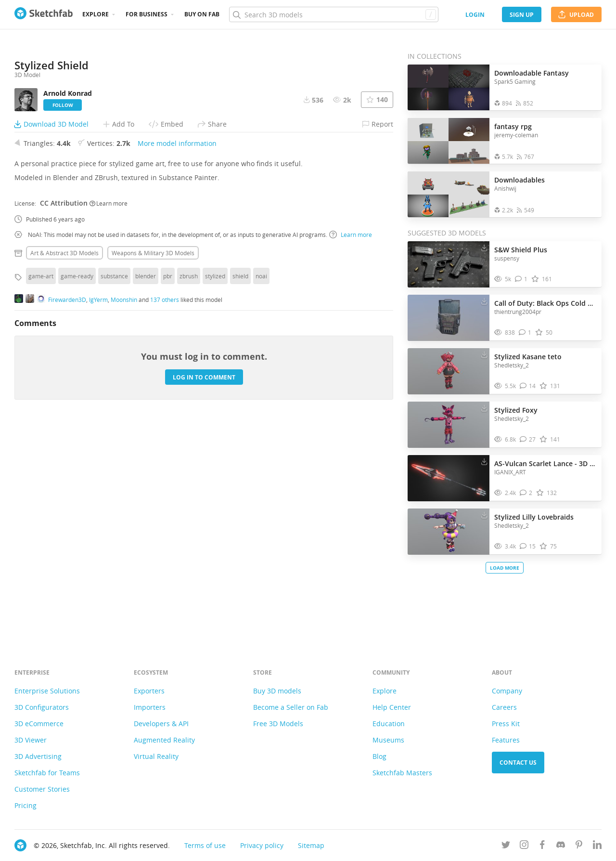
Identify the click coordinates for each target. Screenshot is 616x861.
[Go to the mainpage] (44, 14)
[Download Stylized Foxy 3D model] (484, 408)
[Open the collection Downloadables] (449, 194)
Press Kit (506, 724)
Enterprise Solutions (47, 691)
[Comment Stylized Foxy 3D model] (528, 439)
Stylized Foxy (516, 410)
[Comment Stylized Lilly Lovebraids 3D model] (528, 546)
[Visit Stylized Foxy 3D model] (449, 425)
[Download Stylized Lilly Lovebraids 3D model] (484, 515)
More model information (177, 356)
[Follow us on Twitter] (506, 846)
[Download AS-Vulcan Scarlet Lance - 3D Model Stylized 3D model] (484, 461)
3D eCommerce (39, 724)
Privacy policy (262, 845)
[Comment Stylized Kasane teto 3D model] (528, 386)
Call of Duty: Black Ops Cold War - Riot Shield (545, 303)
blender (146, 488)
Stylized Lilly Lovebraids (534, 517)
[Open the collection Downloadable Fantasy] (449, 87)
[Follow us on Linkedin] (597, 846)
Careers (504, 707)
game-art (41, 488)
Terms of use (205, 845)
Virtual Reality (156, 756)
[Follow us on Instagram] (524, 846)
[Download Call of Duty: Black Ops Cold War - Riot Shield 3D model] (484, 301)
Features (506, 740)
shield (240, 488)
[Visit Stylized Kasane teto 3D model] (449, 371)
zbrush (189, 488)
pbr (168, 488)
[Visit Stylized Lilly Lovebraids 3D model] (449, 532)
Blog (379, 756)
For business (147, 14)
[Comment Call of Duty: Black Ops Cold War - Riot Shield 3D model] (525, 333)
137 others (165, 511)
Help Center (392, 707)
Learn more (109, 415)
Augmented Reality (164, 740)
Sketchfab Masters (402, 773)
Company (507, 691)
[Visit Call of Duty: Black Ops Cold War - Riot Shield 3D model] (449, 318)
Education (389, 724)
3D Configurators (42, 707)
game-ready (77, 488)
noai (261, 488)
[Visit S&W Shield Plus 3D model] (449, 264)
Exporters (149, 691)
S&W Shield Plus (521, 250)
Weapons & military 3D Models (153, 465)
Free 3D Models (278, 724)
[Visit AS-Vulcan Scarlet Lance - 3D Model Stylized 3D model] (449, 478)
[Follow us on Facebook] (542, 846)
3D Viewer (31, 740)
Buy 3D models (277, 691)
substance (114, 488)
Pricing (26, 805)
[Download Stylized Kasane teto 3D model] (484, 354)
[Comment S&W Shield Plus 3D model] (521, 279)
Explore (96, 14)
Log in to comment (204, 589)
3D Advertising (38, 756)
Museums (388, 740)
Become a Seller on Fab (291, 707)
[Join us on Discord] (561, 846)
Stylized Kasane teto (528, 357)
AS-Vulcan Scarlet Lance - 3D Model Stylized (545, 463)
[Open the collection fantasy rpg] (449, 141)
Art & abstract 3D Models (64, 465)
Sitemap (311, 845)
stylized (215, 488)
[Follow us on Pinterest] (579, 846)
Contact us (518, 763)
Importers (150, 707)
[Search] (334, 14)
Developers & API (161, 724)
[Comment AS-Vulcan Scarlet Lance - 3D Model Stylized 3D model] (526, 493)
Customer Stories (42, 789)
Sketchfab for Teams (47, 773)
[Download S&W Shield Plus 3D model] (484, 248)
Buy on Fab (202, 14)
